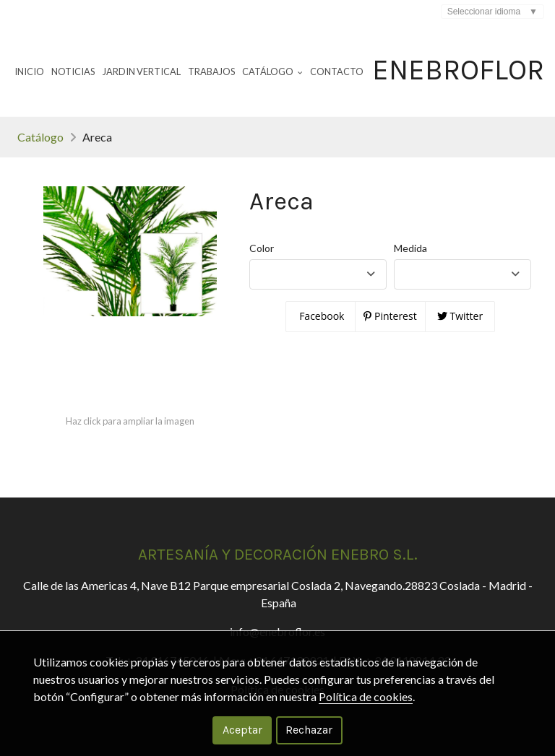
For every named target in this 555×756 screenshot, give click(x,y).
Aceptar (242, 730)
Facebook (321, 316)
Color (262, 248)
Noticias (73, 71)
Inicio (29, 71)
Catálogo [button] (272, 71)
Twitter (460, 316)
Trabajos (211, 71)
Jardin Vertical (142, 71)
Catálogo (40, 137)
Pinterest (390, 316)
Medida (410, 248)
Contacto (337, 71)
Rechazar (309, 730)
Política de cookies (366, 696)
